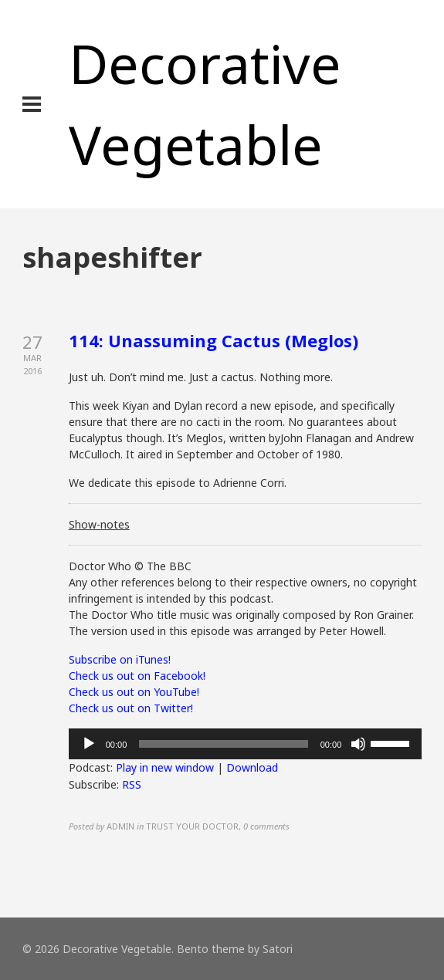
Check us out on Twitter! (131, 708)
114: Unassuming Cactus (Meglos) (214, 340)
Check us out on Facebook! (137, 676)
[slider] (223, 744)
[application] (246, 744)
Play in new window (165, 767)
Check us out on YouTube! (134, 692)
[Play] (89, 744)
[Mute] (358, 744)
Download (252, 767)
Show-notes (99, 524)
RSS (132, 784)
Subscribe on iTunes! (120, 659)
